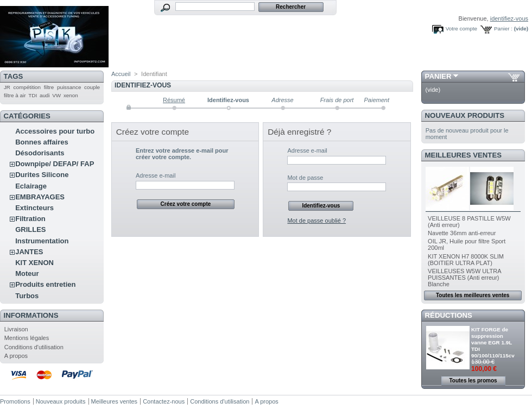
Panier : (503, 29)
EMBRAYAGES (40, 197)
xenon (71, 95)
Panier (438, 76)
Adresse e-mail (156, 175)
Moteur (27, 273)
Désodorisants (40, 153)
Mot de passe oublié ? (316, 221)
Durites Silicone (42, 175)
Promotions (15, 401)
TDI (33, 95)
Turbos (27, 296)
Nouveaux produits (465, 115)
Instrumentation (42, 241)
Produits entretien (45, 284)
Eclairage (31, 186)
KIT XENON (34, 263)
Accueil (121, 74)
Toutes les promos (473, 380)
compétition (27, 87)
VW (56, 95)
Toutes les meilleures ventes (473, 295)
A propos (16, 356)
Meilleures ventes (463, 155)
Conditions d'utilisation (34, 347)
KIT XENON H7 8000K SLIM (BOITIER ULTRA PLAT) (466, 260)
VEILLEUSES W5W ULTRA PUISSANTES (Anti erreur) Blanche (464, 278)
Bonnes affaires (42, 142)
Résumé (174, 100)
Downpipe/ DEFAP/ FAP (55, 164)
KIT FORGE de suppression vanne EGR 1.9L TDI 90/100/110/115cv (493, 342)
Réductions (449, 315)
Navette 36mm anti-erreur (462, 233)
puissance (69, 87)
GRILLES (30, 229)
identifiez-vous (509, 18)
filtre (49, 87)
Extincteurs (34, 208)
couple (92, 87)
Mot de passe (305, 178)
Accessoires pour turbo (55, 131)
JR (7, 87)
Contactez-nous (164, 401)
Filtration (30, 219)
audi (45, 95)
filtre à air (15, 95)
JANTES (29, 252)
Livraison (16, 329)
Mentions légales (27, 338)
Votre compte (461, 29)
